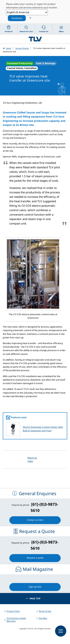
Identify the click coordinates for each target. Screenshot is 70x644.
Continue (17, 18)
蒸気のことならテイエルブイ (35, 39)
